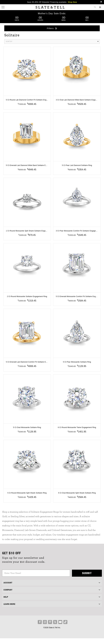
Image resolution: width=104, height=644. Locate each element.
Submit (87, 579)
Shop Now (72, 2)
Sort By (52, 42)
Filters (52, 28)
